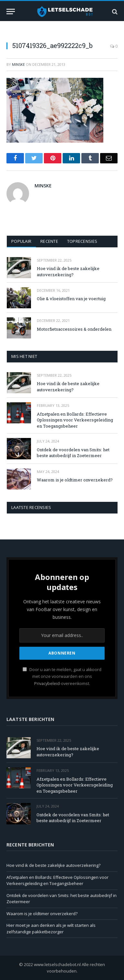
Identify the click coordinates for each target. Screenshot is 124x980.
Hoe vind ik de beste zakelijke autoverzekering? (68, 272)
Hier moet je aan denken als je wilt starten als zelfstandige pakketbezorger (51, 928)
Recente (49, 241)
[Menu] (11, 12)
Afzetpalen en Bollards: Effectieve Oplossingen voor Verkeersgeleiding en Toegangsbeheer (75, 420)
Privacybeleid (47, 684)
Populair (21, 241)
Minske (18, 64)
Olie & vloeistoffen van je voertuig (71, 299)
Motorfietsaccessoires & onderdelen (74, 329)
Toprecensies (82, 241)
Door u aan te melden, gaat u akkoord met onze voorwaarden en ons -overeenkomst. (62, 677)
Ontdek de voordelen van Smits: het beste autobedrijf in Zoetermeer (73, 453)
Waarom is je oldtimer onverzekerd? (75, 480)
